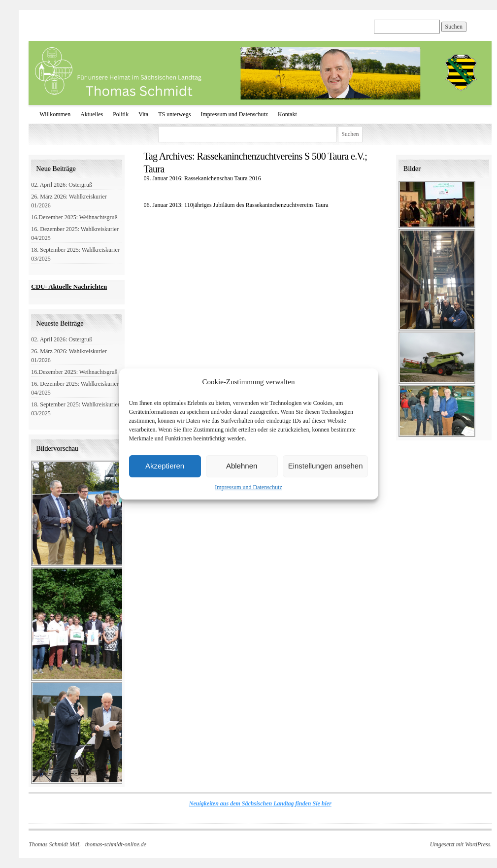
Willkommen (55, 114)
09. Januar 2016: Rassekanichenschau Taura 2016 (202, 178)
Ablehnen (242, 466)
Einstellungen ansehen (326, 466)
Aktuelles (92, 114)
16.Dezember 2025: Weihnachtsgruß (74, 217)
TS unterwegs (174, 114)
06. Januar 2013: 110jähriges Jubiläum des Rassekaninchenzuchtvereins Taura (236, 205)
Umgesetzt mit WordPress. (461, 844)
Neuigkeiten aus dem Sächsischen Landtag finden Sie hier (260, 803)
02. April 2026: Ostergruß (62, 185)
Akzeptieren (165, 466)
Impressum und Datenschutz (248, 487)
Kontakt (287, 114)
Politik (121, 114)
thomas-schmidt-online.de (116, 844)
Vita (143, 114)
